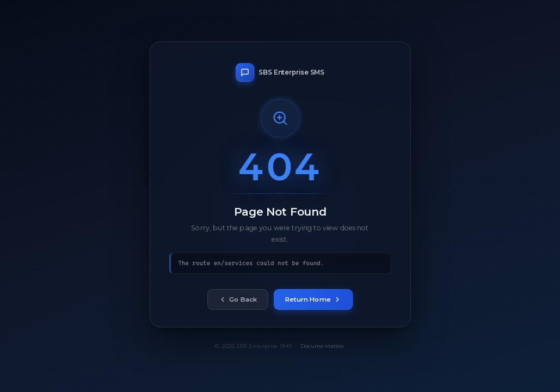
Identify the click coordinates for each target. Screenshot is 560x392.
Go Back (238, 300)
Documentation (323, 346)
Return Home (313, 300)
